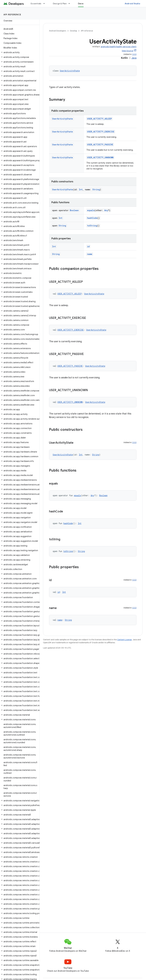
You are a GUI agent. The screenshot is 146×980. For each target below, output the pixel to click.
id (88, 246)
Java (134, 58)
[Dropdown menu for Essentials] (45, 4)
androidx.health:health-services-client (119, 47)
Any (106, 210)
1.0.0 (134, 54)
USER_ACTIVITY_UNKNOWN (100, 157)
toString (92, 226)
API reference (12, 15)
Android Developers (58, 31)
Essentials (36, 4)
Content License (124, 640)
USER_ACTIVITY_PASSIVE (100, 145)
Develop (73, 31)
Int (81, 189)
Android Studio (132, 4)
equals (91, 210)
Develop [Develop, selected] (82, 4)
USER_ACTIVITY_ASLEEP (99, 119)
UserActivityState (70, 71)
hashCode (92, 218)
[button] (19, 52)
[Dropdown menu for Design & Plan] (71, 4)
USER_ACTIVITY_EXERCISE (101, 132)
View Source (127, 51)
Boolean (74, 210)
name (90, 254)
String (96, 189)
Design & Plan (60, 4)
